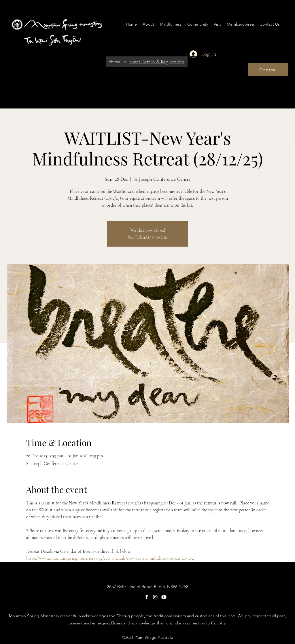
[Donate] (268, 70)
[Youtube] (164, 597)
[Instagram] (155, 597)
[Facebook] (147, 597)
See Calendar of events (148, 237)
